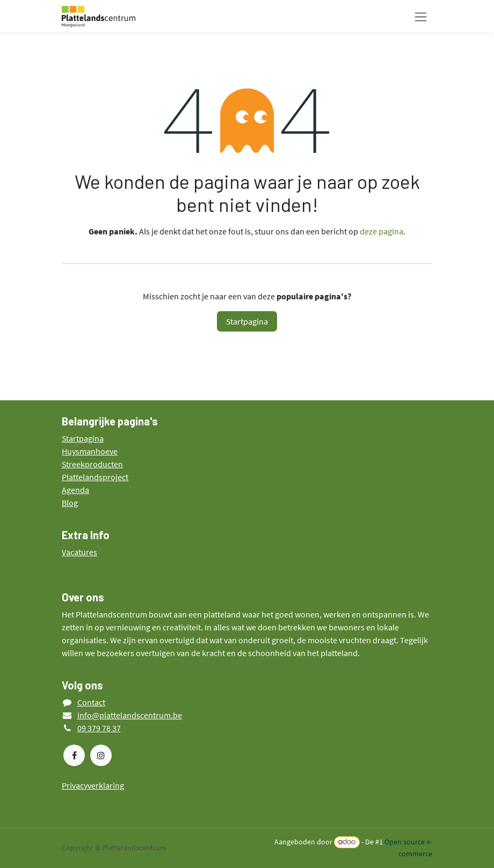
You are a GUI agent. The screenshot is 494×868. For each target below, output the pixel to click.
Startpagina (247, 321)
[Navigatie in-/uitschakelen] (421, 16)
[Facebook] (74, 755)
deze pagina (382, 231)
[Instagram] (101, 755)
